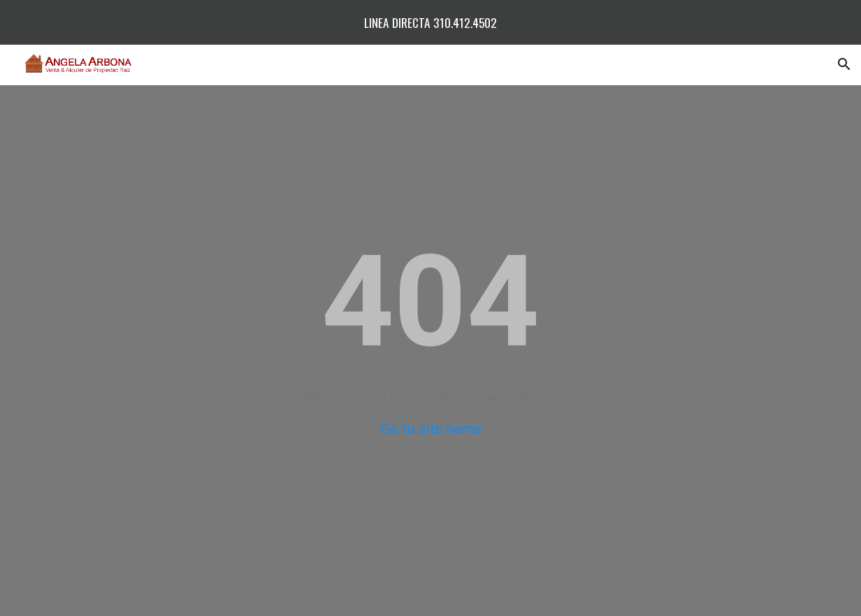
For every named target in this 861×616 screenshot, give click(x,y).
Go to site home (431, 429)
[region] (430, 22)
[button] (844, 64)
